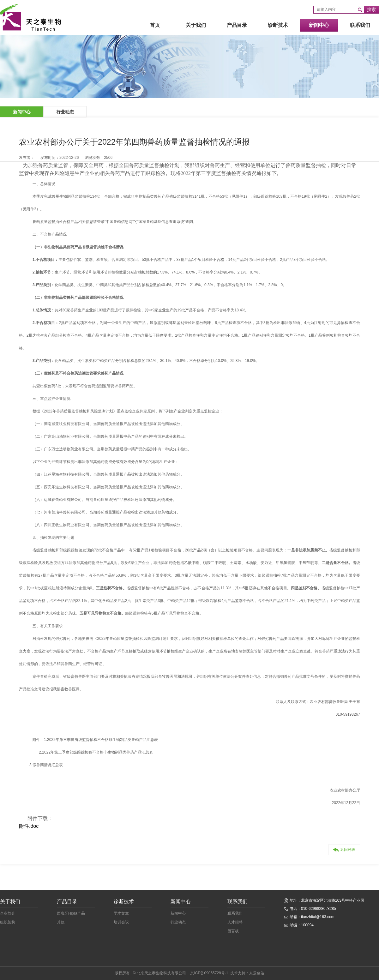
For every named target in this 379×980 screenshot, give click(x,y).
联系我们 (360, 25)
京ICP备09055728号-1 (209, 973)
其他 (61, 922)
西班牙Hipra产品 (71, 913)
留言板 (233, 931)
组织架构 (8, 922)
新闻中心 (319, 25)
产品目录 (237, 25)
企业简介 (8, 913)
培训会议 (121, 922)
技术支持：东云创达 (247, 973)
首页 (155, 25)
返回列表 (344, 850)
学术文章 (121, 913)
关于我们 (196, 25)
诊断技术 (278, 25)
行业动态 (65, 112)
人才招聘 (235, 922)
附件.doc (29, 826)
